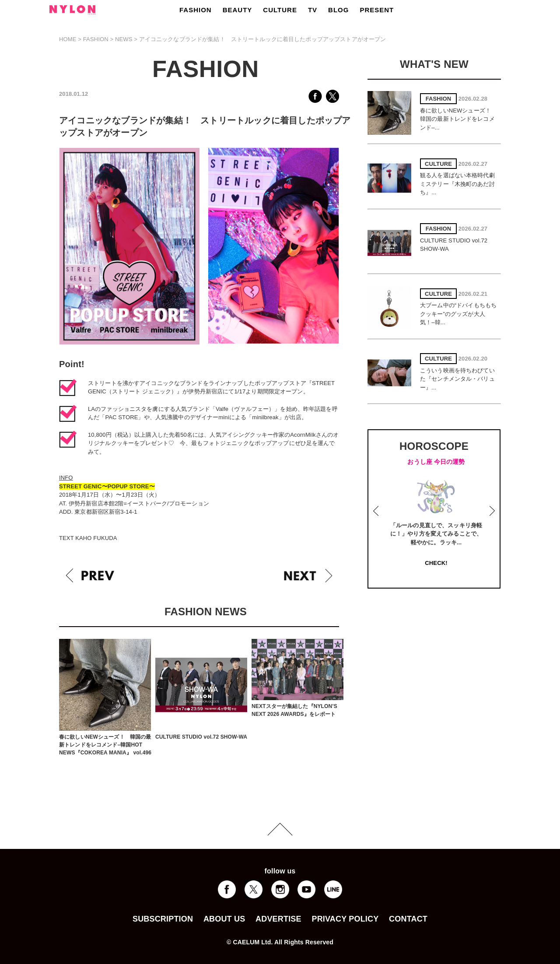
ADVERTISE (278, 919)
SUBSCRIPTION (163, 919)
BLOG (338, 10)
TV (313, 10)
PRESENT (377, 10)
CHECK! (436, 563)
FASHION (196, 10)
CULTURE (280, 10)
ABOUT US (224, 919)
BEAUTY (238, 10)
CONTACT (408, 919)
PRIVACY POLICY (345, 919)
